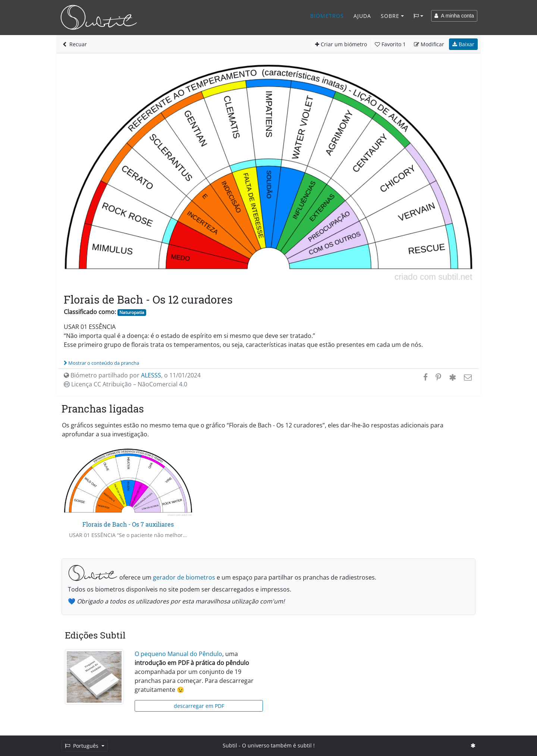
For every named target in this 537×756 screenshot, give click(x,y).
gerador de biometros (184, 577)
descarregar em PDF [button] (199, 706)
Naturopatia (132, 312)
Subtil (230, 745)
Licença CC (125, 384)
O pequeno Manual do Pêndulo (178, 654)
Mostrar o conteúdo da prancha (101, 363)
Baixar (463, 44)
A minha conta (454, 16)
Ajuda (362, 16)
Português (82, 746)
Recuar (75, 44)
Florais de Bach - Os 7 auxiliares (128, 524)
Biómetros (327, 16)
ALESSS (151, 375)
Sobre (390, 16)
